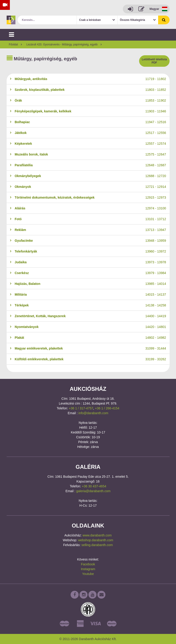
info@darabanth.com (93, 413)
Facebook (88, 564)
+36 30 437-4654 (94, 486)
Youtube (88, 574)
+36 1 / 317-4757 (81, 408)
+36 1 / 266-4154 (107, 408)
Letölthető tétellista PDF (154, 61)
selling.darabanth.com (97, 545)
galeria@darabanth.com (93, 491)
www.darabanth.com (97, 535)
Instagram (88, 569)
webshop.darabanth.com (96, 540)
